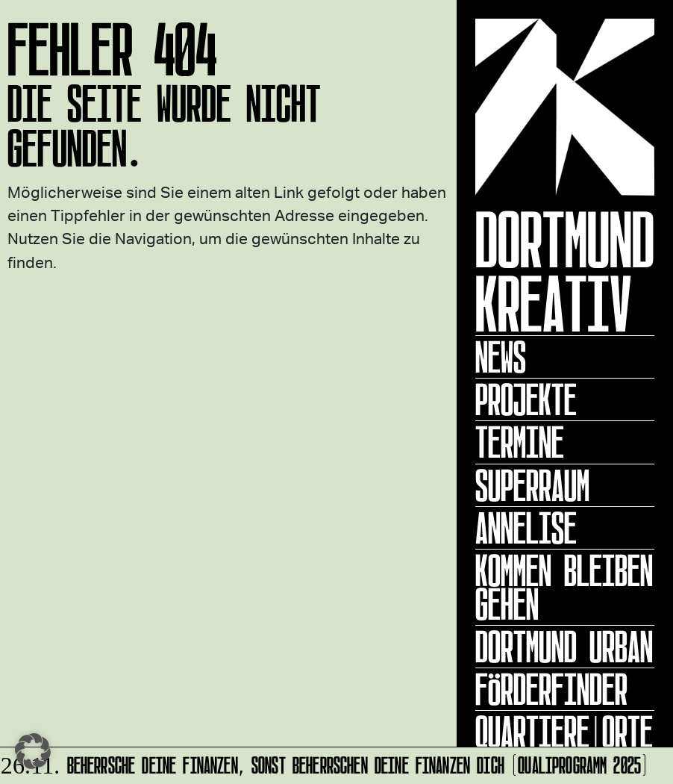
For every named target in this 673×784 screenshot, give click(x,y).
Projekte (526, 399)
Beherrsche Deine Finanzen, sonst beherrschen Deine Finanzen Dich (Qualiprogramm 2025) (325, 763)
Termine (520, 442)
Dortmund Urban (564, 647)
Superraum (532, 485)
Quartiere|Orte (564, 732)
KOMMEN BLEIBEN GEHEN (564, 587)
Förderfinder (551, 689)
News (501, 357)
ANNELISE (526, 528)
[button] (33, 751)
